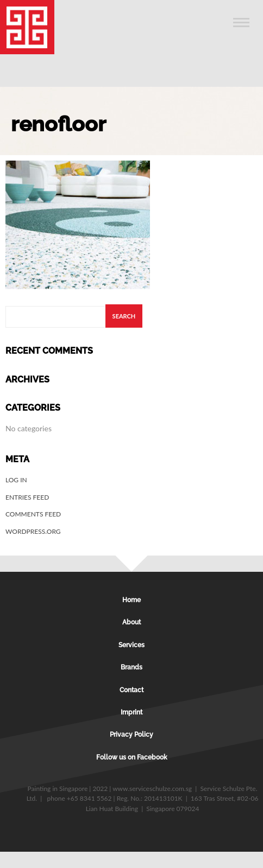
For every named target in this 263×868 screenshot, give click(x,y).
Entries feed (27, 497)
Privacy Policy (131, 735)
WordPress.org (33, 531)
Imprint (131, 712)
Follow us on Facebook (132, 757)
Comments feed (33, 514)
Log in (16, 480)
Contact (131, 690)
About (131, 622)
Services (131, 645)
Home (131, 600)
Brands (131, 667)
